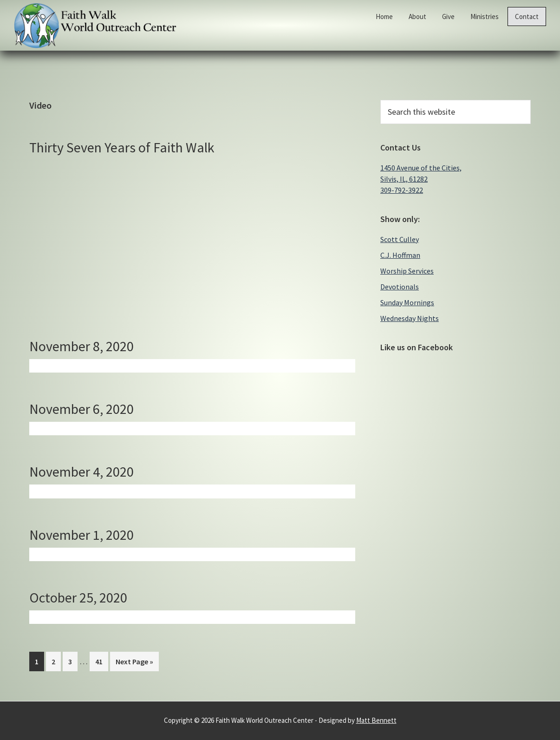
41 (101, 661)
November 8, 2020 (81, 346)
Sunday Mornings (407, 302)
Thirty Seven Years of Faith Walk (122, 147)
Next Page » (134, 663)
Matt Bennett (376, 720)
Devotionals (400, 287)
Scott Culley (400, 239)
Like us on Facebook (417, 347)
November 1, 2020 (81, 535)
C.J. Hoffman (400, 255)
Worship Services (407, 271)
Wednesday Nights (410, 318)
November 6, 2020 (81, 409)
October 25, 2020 (78, 597)
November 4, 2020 (81, 472)
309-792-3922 (402, 190)
